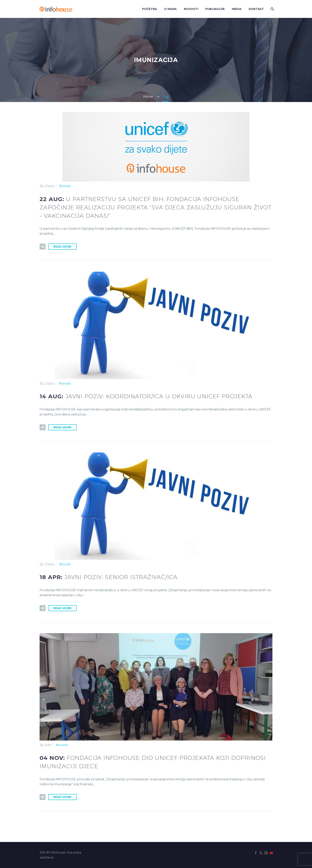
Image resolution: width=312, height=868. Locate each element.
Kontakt (256, 9)
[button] (43, 247)
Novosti (191, 9)
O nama (170, 9)
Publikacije (215, 9)
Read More (62, 247)
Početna (150, 9)
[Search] (272, 9)
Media (237, 9)
